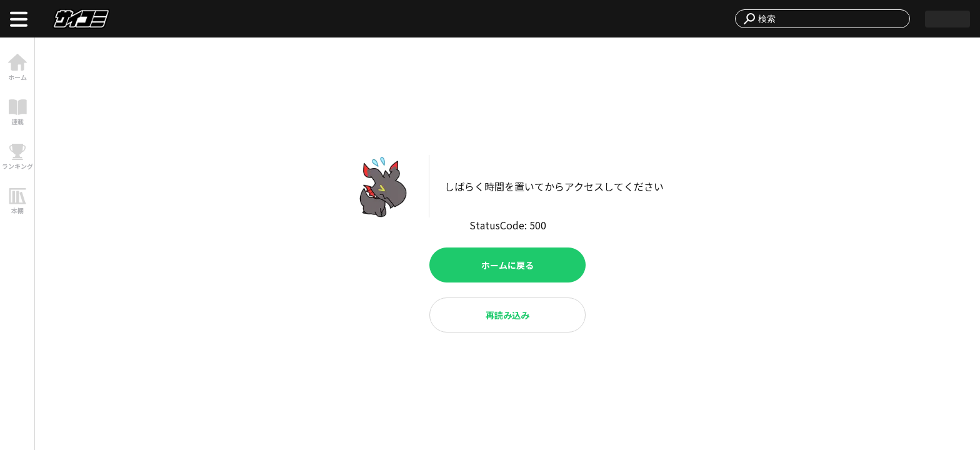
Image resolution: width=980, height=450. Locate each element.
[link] (17, 67)
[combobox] (830, 19)
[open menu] (19, 19)
